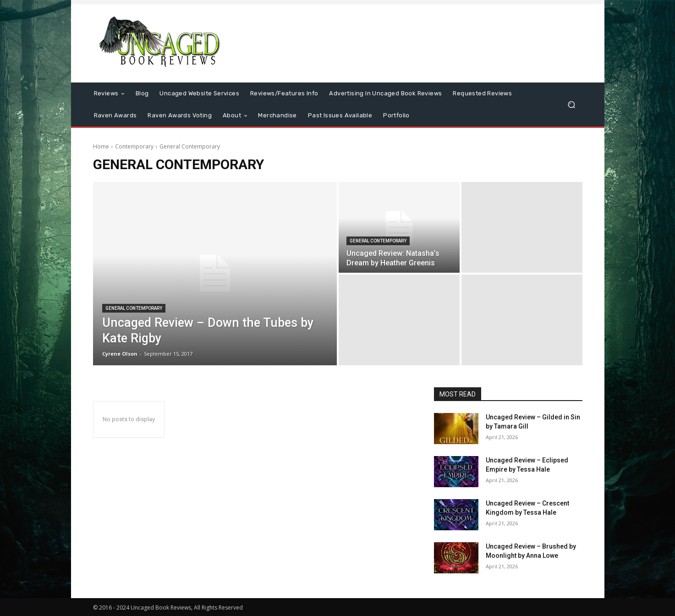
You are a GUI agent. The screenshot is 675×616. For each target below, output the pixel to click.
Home (101, 146)
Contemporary (134, 146)
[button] (572, 105)
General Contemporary (134, 308)
